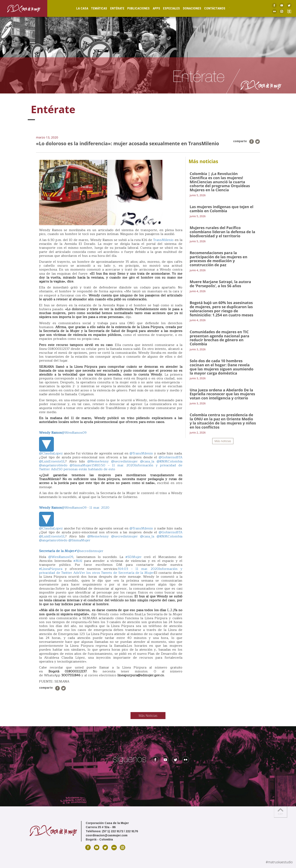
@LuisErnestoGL (52, 461)
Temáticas (95, 8)
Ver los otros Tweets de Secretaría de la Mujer (117, 573)
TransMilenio (163, 240)
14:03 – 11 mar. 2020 (139, 569)
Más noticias (223, 441)
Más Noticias (148, 716)
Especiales (167, 8)
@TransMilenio (141, 453)
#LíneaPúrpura (51, 569)
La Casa (78, 8)
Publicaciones (134, 8)
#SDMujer (134, 557)
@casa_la (147, 461)
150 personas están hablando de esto (86, 469)
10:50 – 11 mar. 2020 (116, 465)
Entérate (113, 8)
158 (94, 465)
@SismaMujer (81, 465)
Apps (152, 8)
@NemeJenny (98, 461)
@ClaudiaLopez (51, 453)
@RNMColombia (169, 461)
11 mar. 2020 (99, 508)
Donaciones (188, 8)
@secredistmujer (124, 461)
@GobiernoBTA (171, 457)
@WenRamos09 (63, 433)
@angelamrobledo (53, 465)
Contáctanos (210, 8)
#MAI (78, 561)
